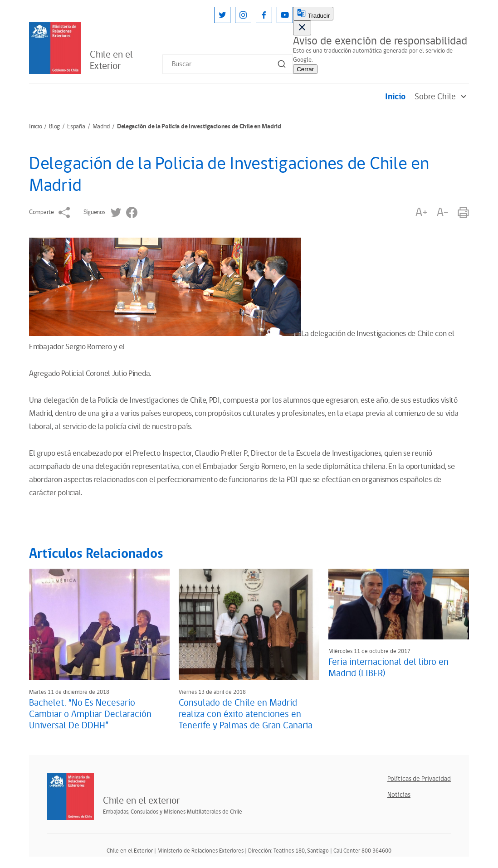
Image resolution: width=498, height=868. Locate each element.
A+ (421, 212)
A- (443, 212)
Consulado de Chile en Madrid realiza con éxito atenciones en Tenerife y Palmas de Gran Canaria (246, 714)
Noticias (399, 795)
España (76, 127)
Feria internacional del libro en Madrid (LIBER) (388, 668)
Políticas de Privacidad (419, 779)
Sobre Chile (442, 97)
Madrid (101, 127)
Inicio (395, 97)
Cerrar (305, 69)
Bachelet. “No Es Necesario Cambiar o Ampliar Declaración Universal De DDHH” (90, 714)
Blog (54, 127)
